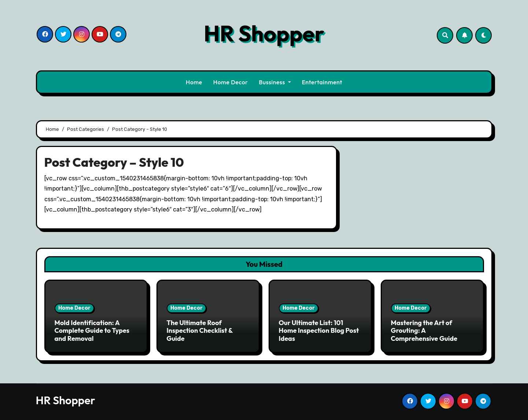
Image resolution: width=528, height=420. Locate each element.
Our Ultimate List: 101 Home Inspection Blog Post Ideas (319, 331)
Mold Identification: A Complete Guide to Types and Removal (92, 331)
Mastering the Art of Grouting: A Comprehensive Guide (424, 331)
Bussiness (275, 82)
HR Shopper (264, 33)
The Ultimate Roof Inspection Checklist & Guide (200, 331)
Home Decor (231, 82)
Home (194, 82)
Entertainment (322, 82)
